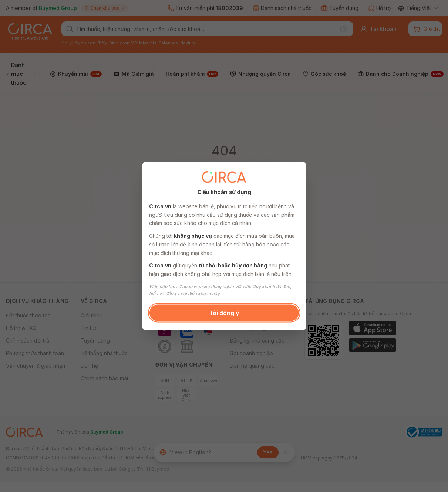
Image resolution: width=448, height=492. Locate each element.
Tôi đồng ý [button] (224, 313)
